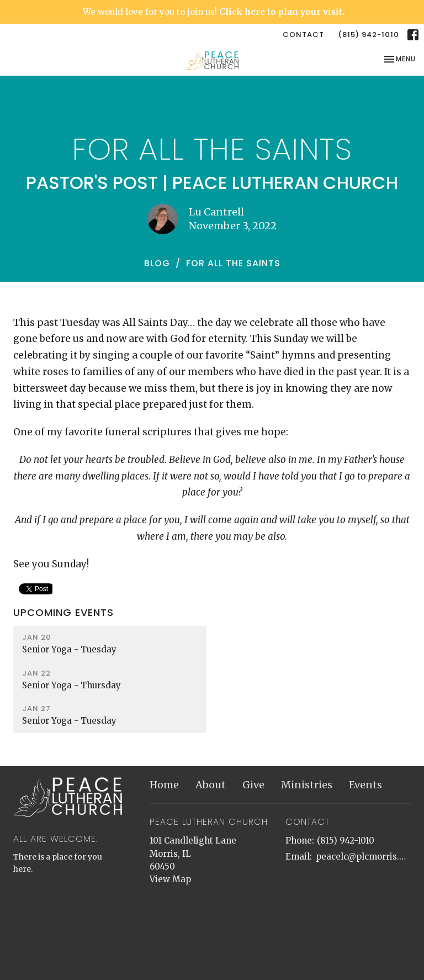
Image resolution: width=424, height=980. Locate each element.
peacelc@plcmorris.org (363, 857)
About (211, 785)
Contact (303, 35)
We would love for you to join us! (214, 12)
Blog (157, 263)
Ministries (307, 785)
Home (164, 785)
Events (365, 785)
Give (253, 785)
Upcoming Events (63, 612)
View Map (170, 879)
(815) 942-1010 (369, 35)
